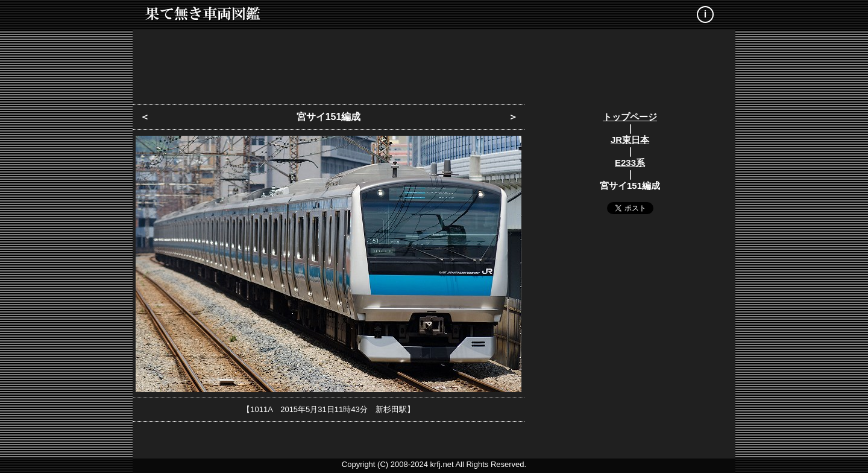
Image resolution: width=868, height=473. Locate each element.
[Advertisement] (434, 63)
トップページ (630, 117)
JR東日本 (630, 140)
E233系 (630, 163)
